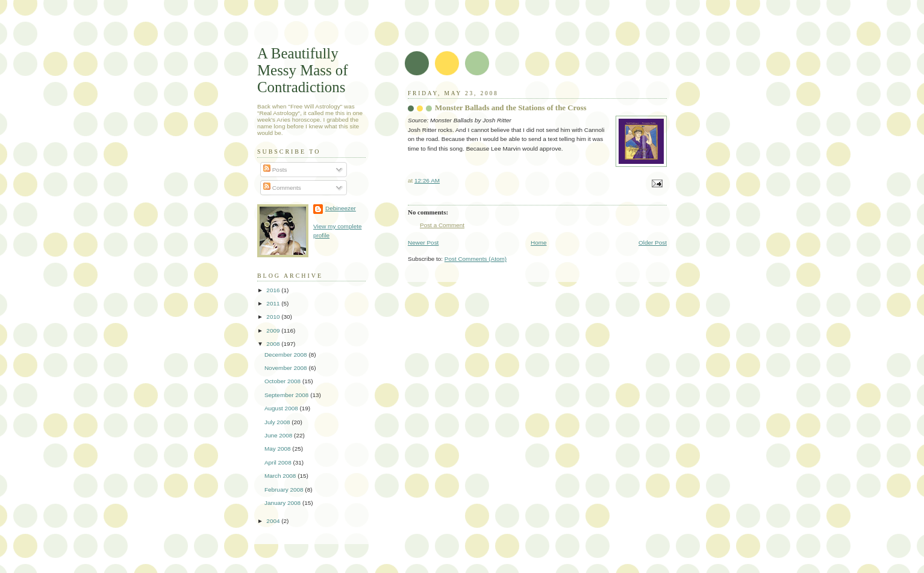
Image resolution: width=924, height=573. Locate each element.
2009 (274, 330)
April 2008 (279, 462)
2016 (274, 290)
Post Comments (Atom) (476, 259)
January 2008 (283, 503)
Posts (275, 170)
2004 (274, 521)
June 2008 (279, 435)
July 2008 (278, 422)
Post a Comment (442, 225)
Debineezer (341, 208)
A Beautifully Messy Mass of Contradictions (303, 70)
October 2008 (283, 381)
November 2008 (286, 368)
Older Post (653, 243)
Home (539, 243)
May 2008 (278, 449)
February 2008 (285, 490)
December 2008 (286, 355)
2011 (274, 303)
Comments (282, 188)
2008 (274, 344)
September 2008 (287, 395)
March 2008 (281, 476)
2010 (274, 317)
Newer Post (423, 243)
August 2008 (282, 408)
